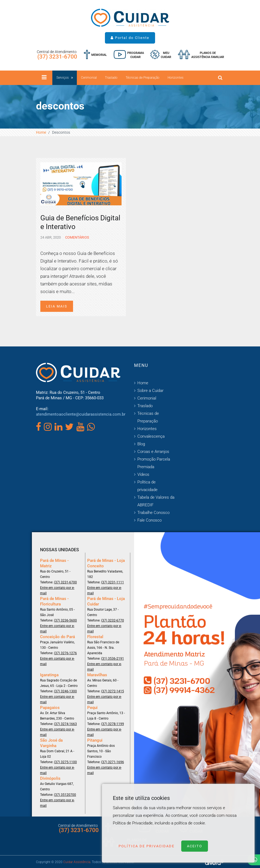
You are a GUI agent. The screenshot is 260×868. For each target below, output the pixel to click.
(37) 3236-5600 (65, 620)
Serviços (63, 78)
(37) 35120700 (65, 795)
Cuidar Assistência (77, 862)
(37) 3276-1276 (65, 653)
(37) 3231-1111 (113, 582)
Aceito (195, 846)
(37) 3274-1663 (65, 724)
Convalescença (151, 436)
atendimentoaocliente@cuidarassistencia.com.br (81, 414)
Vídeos (143, 474)
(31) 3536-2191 (113, 659)
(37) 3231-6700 (57, 57)
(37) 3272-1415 (113, 691)
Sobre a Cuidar (150, 391)
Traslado (111, 78)
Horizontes (176, 78)
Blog (141, 444)
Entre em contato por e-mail (57, 590)
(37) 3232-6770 (113, 620)
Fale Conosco (149, 520)
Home (41, 132)
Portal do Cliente (130, 38)
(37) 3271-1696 (113, 762)
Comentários (77, 237)
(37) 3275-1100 (65, 762)
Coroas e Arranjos (153, 452)
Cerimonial (89, 78)
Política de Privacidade (146, 846)
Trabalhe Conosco (153, 513)
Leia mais (57, 306)
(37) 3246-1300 (65, 691)
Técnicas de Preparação (143, 78)
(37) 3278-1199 (113, 724)
